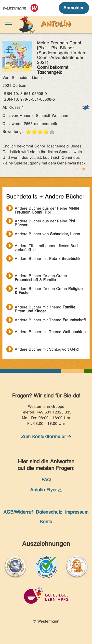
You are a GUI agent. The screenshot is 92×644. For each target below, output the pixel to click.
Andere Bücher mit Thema (46, 308)
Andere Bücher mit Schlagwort (47, 349)
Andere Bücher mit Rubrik (47, 259)
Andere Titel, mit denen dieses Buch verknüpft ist (47, 246)
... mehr (79, 169)
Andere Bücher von (47, 234)
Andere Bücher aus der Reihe (47, 209)
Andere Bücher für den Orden (41, 276)
